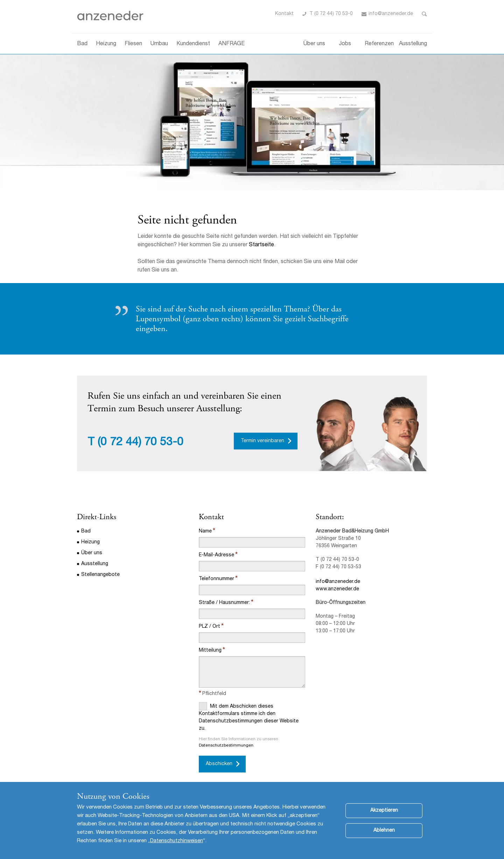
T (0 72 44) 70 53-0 (331, 14)
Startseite (261, 245)
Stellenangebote (100, 575)
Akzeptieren (384, 811)
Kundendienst (193, 44)
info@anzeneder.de (391, 14)
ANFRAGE (232, 44)
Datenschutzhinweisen (177, 841)
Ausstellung (413, 44)
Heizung (106, 44)
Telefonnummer (216, 579)
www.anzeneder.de (337, 589)
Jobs (345, 44)
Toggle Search (424, 14)
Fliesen (133, 44)
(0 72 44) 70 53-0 (141, 443)
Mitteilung (210, 651)
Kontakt (284, 14)
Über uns (314, 44)
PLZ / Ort (209, 627)
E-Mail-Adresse (216, 555)
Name (205, 531)
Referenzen (379, 44)
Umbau (159, 44)
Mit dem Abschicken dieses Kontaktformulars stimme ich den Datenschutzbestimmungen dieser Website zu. (249, 717)
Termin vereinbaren (262, 441)
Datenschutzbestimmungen (226, 745)
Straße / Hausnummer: (224, 603)
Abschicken (219, 764)
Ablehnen (384, 831)
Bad (82, 44)
